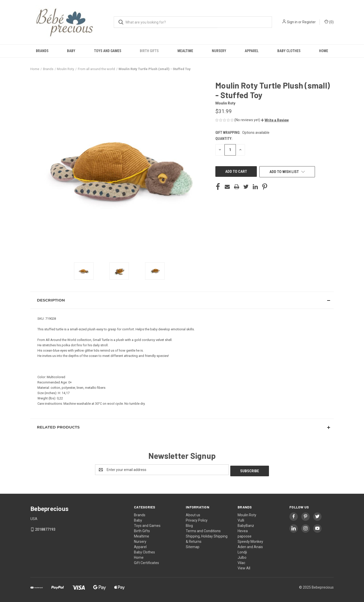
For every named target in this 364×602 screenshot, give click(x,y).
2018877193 (45, 528)
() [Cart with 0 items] (329, 22)
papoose (245, 535)
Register (309, 22)
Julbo (242, 556)
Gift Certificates (146, 562)
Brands (42, 51)
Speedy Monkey (250, 540)
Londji (242, 551)
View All (244, 567)
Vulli (241, 519)
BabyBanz (246, 524)
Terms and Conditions (203, 530)
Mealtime (185, 51)
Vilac (241, 562)
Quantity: (224, 139)
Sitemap (193, 546)
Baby (71, 51)
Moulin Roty (247, 514)
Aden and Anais (250, 546)
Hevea (243, 530)
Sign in (292, 22)
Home (324, 51)
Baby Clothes (289, 51)
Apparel (252, 51)
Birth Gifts (149, 51)
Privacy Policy (197, 519)
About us (193, 514)
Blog (189, 524)
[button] (275, 120)
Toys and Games (108, 51)
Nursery (219, 51)
